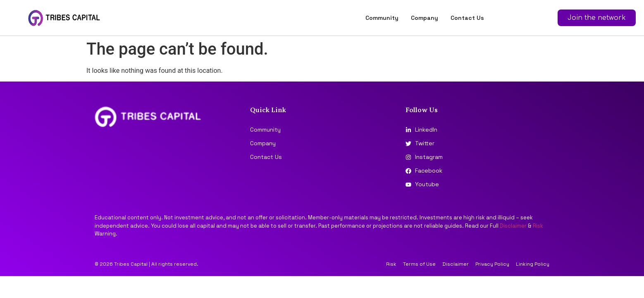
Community (382, 18)
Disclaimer (513, 226)
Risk (538, 226)
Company (425, 18)
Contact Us (467, 18)
